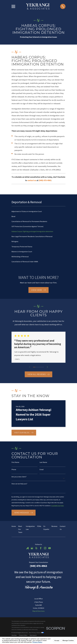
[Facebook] (41, 552)
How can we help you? (19, 484)
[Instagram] (45, 552)
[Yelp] (36, 552)
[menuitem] (38, 211)
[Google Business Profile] (32, 552)
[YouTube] (50, 552)
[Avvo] (27, 552)
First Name (15, 462)
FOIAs (39, 530)
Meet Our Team (20, 533)
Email (42, 470)
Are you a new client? (19, 477)
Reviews (54, 530)
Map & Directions (38, 615)
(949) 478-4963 (38, 569)
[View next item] (48, 367)
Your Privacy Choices (36, 636)
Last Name (43, 462)
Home (14, 530)
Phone (14, 470)
